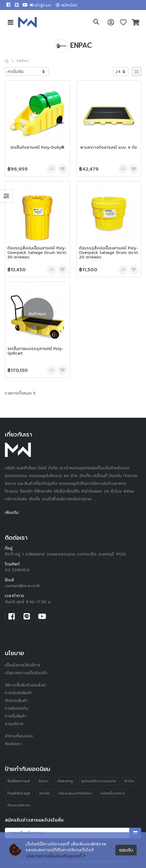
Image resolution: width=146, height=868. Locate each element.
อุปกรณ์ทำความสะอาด (99, 781)
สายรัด (44, 793)
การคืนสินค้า (16, 716)
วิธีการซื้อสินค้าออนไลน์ (25, 685)
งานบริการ (14, 724)
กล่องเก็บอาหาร (113, 793)
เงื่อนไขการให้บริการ (23, 665)
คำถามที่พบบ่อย (19, 736)
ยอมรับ (126, 850)
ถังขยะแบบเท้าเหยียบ (75, 793)
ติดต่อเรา (13, 744)
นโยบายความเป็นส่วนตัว (26, 673)
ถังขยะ (44, 781)
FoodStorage (19, 793)
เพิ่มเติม (12, 513)
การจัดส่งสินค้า (19, 693)
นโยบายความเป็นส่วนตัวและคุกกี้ (55, 856)
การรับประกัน (16, 708)
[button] (96, 23)
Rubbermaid (19, 781)
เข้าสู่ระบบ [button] (41, 5)
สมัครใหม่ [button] (67, 5)
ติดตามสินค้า (16, 701)
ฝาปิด (129, 781)
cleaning (65, 781)
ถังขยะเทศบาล (19, 805)
